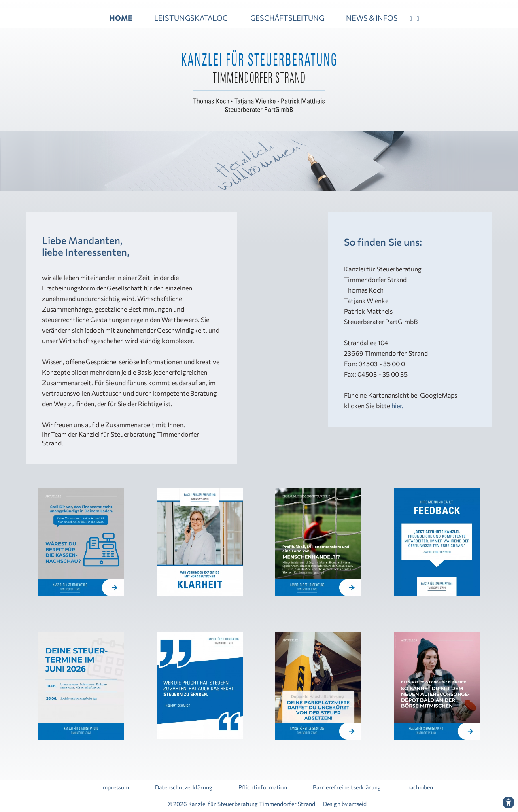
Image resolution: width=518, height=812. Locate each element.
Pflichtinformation (263, 788)
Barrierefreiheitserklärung (347, 788)
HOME (121, 18)
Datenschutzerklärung (184, 788)
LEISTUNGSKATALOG (191, 18)
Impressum (115, 788)
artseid (358, 804)
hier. (397, 406)
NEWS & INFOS (372, 18)
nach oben (420, 788)
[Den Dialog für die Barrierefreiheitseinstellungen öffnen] (508, 802)
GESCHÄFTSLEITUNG (287, 18)
